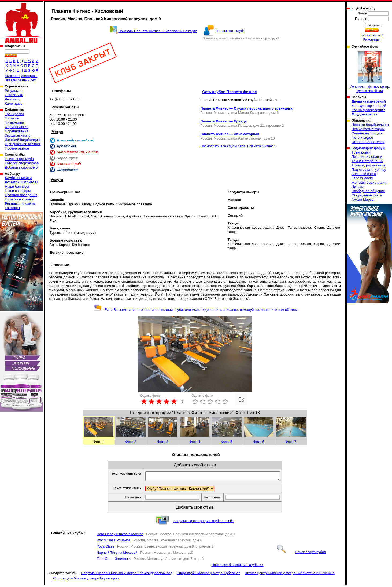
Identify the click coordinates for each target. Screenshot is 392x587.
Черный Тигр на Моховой (117, 554)
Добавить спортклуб (21, 167)
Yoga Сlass (106, 548)
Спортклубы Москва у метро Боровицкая (86, 580)
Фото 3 (163, 442)
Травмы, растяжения (368, 165)
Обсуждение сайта (367, 195)
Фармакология (16, 127)
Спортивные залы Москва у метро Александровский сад (127, 575)
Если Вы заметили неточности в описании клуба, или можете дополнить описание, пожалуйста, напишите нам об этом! (196, 310)
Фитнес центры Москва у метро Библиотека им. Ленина (290, 575)
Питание (12, 118)
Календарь (14, 103)
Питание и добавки (367, 157)
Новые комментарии (368, 129)
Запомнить (375, 25)
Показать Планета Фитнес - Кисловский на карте (158, 31)
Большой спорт (364, 174)
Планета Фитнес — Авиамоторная (230, 134)
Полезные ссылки (19, 199)
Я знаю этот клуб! (230, 31)
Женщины (29, 76)
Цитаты (358, 187)
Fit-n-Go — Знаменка (114, 560)
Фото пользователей (368, 142)
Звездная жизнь (18, 135)
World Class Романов (114, 542)
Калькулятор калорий (369, 106)
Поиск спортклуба (19, 159)
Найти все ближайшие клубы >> (237, 566)
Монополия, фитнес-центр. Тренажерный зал (370, 72)
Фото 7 (291, 442)
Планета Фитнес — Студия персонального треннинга (246, 108)
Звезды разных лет (20, 80)
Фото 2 (131, 442)
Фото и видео (362, 138)
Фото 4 (195, 442)
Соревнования (17, 131)
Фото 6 (259, 442)
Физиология (14, 123)
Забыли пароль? (372, 35)
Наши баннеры (17, 186)
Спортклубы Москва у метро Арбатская (208, 575)
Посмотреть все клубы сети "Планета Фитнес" (238, 146)
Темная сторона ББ (367, 161)
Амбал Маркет (363, 200)
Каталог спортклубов (22, 163)
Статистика (14, 95)
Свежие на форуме (367, 133)
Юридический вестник (23, 144)
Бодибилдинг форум (368, 148)
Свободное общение (368, 191)
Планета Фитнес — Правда (223, 121)
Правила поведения (21, 195)
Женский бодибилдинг (23, 140)
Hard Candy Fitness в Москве (120, 536)
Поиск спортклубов (301, 554)
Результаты (14, 91)
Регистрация (372, 39)
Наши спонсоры (18, 191)
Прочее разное (17, 148)
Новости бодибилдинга (370, 125)
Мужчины (12, 76)
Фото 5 (227, 442)
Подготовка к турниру (369, 169)
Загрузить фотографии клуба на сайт (204, 522)
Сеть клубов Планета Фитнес (229, 92)
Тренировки (14, 114)
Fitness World (362, 178)
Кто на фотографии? (368, 110)
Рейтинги (12, 99)
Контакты (12, 208)
